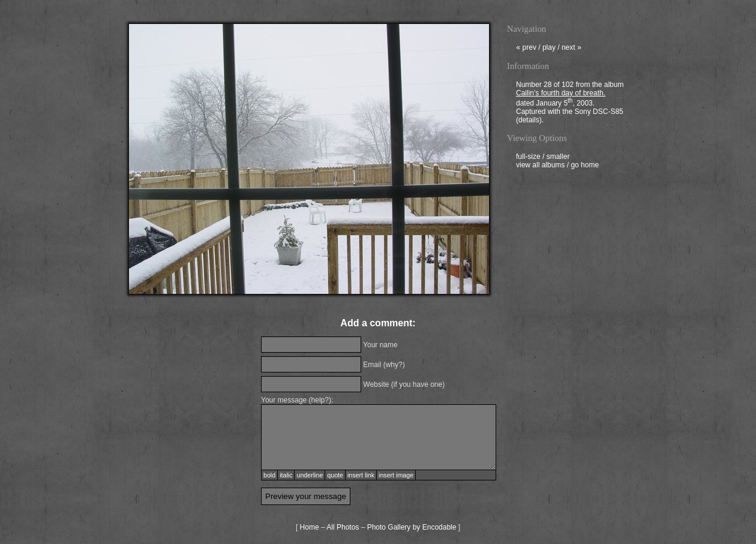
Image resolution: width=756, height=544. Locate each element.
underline (310, 475)
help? (320, 400)
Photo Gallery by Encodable (412, 527)
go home (585, 166)
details (529, 121)
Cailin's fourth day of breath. (561, 94)
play (549, 49)
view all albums (540, 166)
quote (335, 475)
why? (394, 365)
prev (526, 49)
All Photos (343, 527)
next (571, 49)
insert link (361, 475)
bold (269, 475)
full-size (528, 158)
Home (310, 527)
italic (286, 475)
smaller (558, 158)
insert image (396, 475)
